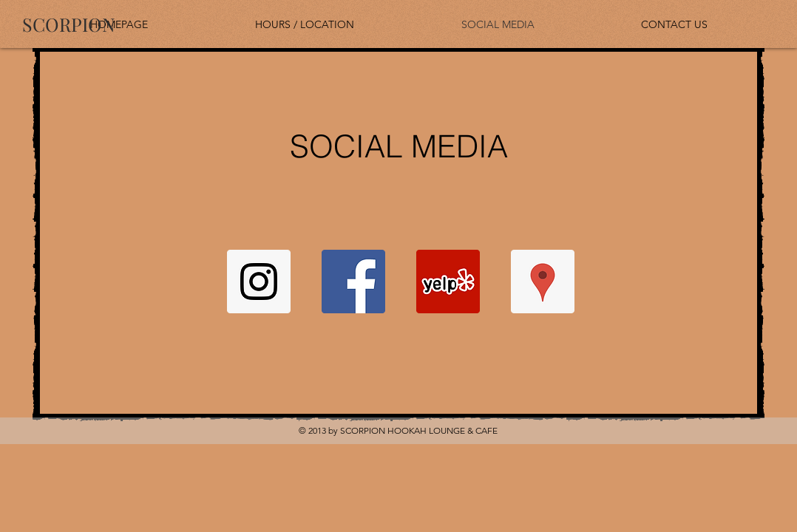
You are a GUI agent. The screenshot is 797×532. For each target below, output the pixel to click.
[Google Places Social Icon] (543, 282)
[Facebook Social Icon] (353, 282)
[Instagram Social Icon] (259, 282)
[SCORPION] (69, 24)
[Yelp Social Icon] (448, 282)
